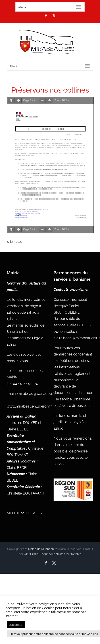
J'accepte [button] (16, 625)
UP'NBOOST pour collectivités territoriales (53, 554)
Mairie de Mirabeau (41, 549)
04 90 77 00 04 (25, 384)
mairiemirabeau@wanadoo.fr (31, 394)
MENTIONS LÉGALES (24, 513)
